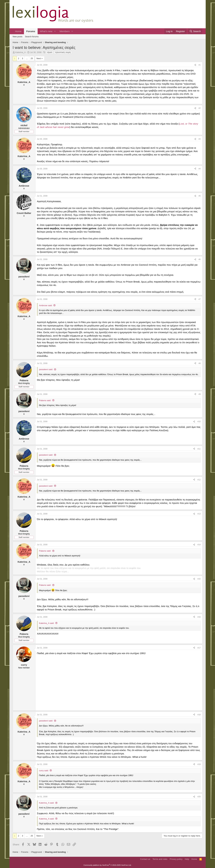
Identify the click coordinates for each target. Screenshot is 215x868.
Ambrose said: (46, 305)
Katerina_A (20, 52)
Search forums (32, 37)
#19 (199, 764)
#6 (199, 259)
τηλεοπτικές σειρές (63, 52)
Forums (31, 31)
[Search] (195, 31)
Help (187, 859)
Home (18, 31)
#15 (199, 579)
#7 (199, 299)
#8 (199, 363)
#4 (199, 169)
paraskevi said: (46, 369)
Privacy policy (176, 859)
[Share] (195, 65)
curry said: (44, 771)
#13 (199, 514)
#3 (199, 139)
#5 (199, 196)
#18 (199, 715)
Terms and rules (160, 859)
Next (39, 58)
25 (32, 58)
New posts (18, 37)
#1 (199, 65)
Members (65, 31)
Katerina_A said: (47, 623)
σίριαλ (50, 52)
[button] (55, 31)
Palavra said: (45, 400)
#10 (199, 422)
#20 (199, 797)
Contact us (145, 859)
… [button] (27, 58)
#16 (199, 617)
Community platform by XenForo (108, 865)
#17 (199, 648)
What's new (46, 31)
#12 (199, 480)
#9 (199, 394)
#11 (199, 449)
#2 (199, 108)
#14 (199, 545)
